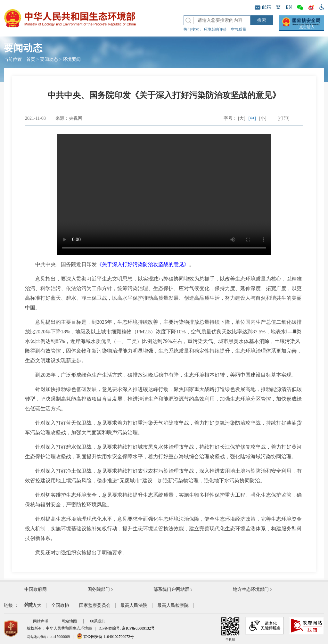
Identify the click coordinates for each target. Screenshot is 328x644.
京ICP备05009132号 (138, 628)
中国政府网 (36, 589)
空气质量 (239, 29)
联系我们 (98, 621)
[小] (262, 118)
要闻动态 (49, 59)
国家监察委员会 (95, 605)
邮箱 (263, 7)
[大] (242, 118)
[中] (252, 118)
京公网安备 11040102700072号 (105, 637)
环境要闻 (72, 59)
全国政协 (60, 605)
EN (289, 7)
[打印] (284, 118)
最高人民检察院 (173, 605)
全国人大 (32, 605)
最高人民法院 (134, 605)
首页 (31, 59)
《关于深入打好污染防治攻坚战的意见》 (143, 264)
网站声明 (41, 621)
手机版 (230, 629)
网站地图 (69, 621)
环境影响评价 (215, 29)
